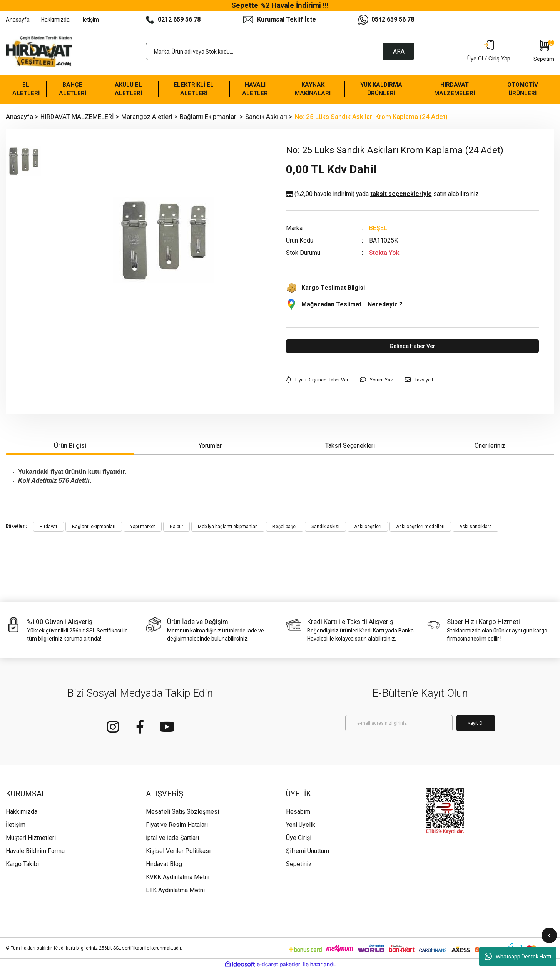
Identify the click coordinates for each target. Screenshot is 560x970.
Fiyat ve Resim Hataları (177, 825)
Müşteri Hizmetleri (31, 838)
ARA (399, 51)
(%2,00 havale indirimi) (382, 194)
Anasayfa (18, 20)
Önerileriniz (490, 446)
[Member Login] (489, 52)
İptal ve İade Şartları (172, 838)
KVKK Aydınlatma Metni (178, 877)
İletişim (90, 20)
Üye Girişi (299, 838)
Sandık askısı (325, 527)
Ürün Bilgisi (70, 446)
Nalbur (176, 527)
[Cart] (544, 52)
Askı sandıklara (476, 527)
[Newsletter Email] (399, 723)
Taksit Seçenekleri (350, 446)
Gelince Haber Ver (412, 346)
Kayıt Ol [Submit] (476, 723)
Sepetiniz (299, 864)
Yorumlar (210, 446)
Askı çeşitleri (368, 527)
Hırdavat (48, 527)
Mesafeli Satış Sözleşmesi (182, 812)
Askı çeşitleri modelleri (420, 527)
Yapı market (143, 527)
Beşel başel (285, 527)
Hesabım (298, 812)
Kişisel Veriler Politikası (178, 851)
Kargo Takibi (22, 864)
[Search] (280, 51)
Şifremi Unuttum (308, 851)
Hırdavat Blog (164, 864)
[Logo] (39, 52)
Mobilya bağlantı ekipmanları (228, 527)
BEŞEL (378, 228)
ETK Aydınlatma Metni (175, 890)
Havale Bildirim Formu (35, 851)
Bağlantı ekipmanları (94, 527)
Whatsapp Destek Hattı (518, 957)
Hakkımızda (55, 20)
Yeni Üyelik (301, 825)
